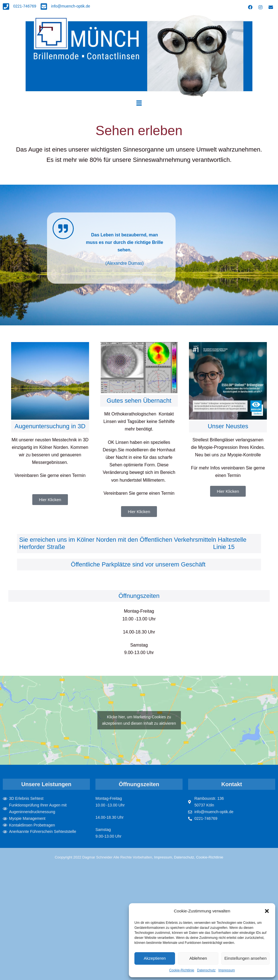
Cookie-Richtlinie (182, 970)
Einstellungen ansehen (245, 958)
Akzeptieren (155, 958)
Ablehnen (198, 958)
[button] (267, 911)
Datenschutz (206, 970)
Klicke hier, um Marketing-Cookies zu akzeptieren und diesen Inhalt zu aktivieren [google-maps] (139, 720)
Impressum (227, 970)
